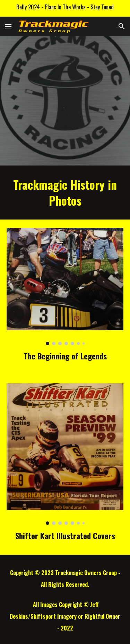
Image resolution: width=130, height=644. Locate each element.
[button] (8, 26)
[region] (65, 8)
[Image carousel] (65, 287)
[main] (65, 193)
